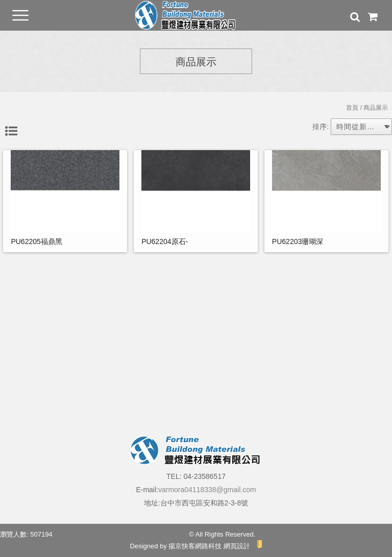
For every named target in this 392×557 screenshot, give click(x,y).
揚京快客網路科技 (195, 546)
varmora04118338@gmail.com (207, 490)
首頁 (352, 108)
